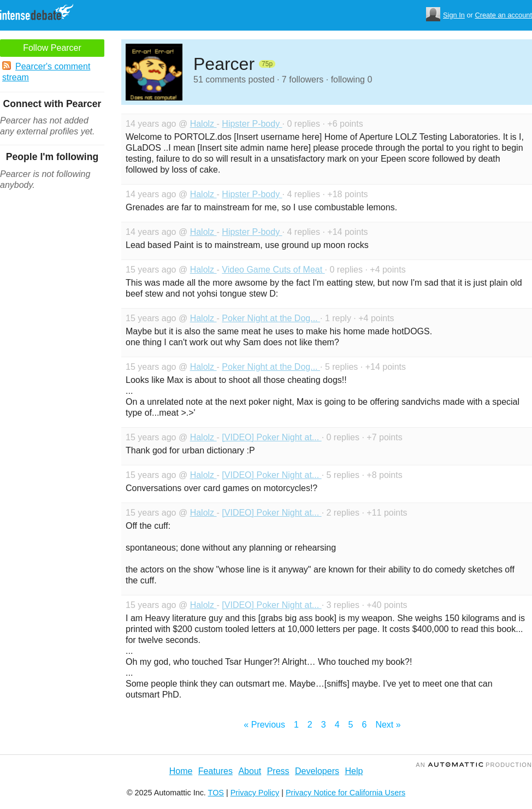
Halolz (203, 124)
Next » (388, 725)
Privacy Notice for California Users (345, 793)
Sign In (454, 15)
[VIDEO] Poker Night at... (271, 437)
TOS (216, 793)
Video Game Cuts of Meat (273, 270)
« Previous (264, 725)
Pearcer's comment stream (46, 72)
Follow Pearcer (52, 48)
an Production (474, 765)
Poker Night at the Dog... (271, 318)
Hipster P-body (252, 124)
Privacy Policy (255, 793)
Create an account (503, 15)
